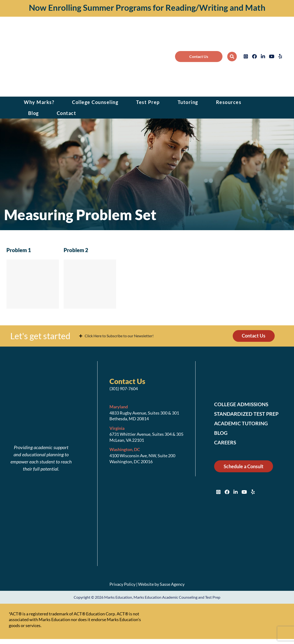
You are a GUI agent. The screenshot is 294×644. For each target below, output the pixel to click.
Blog (34, 113)
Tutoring (188, 102)
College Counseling (95, 102)
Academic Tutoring (242, 424)
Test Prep (148, 102)
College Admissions (242, 405)
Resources (229, 102)
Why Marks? (39, 102)
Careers (226, 443)
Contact (67, 113)
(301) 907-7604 (124, 389)
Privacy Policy (122, 584)
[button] (232, 57)
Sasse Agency (172, 584)
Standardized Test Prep (248, 414)
